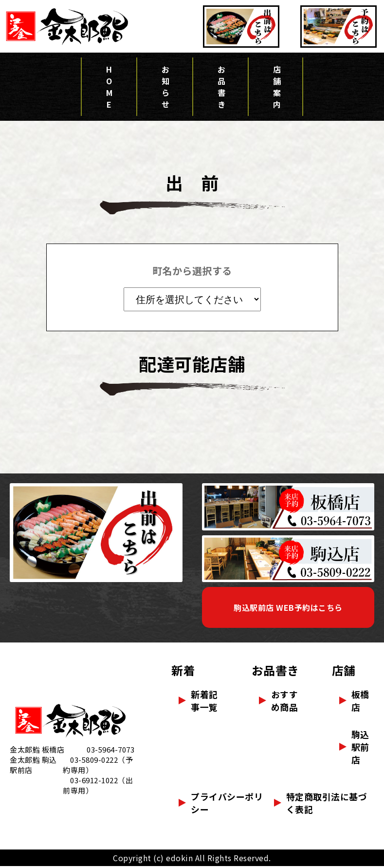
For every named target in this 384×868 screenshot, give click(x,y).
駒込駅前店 (360, 749)
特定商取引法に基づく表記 (327, 805)
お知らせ (165, 88)
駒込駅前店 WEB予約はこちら (288, 608)
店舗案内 (275, 88)
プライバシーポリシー (227, 805)
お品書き (220, 88)
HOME (109, 88)
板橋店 (360, 702)
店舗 (344, 671)
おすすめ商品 (285, 702)
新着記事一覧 (204, 702)
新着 (183, 671)
